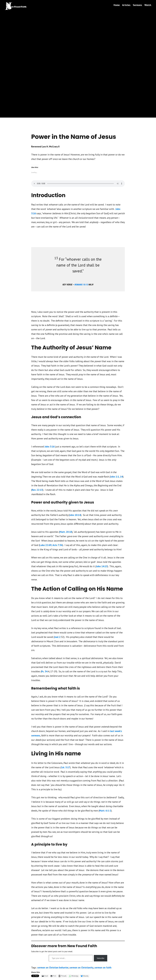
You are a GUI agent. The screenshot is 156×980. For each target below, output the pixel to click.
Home (117, 5)
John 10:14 (75, 515)
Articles (126, 5)
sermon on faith (103, 968)
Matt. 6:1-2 (105, 811)
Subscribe (101, 958)
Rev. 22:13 (37, 490)
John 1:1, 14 (116, 477)
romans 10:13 (81, 285)
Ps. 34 (44, 671)
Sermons (137, 5)
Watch (148, 5)
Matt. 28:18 (66, 532)
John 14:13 (102, 566)
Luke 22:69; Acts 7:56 (51, 545)
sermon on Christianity (81, 968)
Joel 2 (57, 637)
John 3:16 (50, 447)
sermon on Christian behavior (53, 968)
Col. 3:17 (65, 767)
